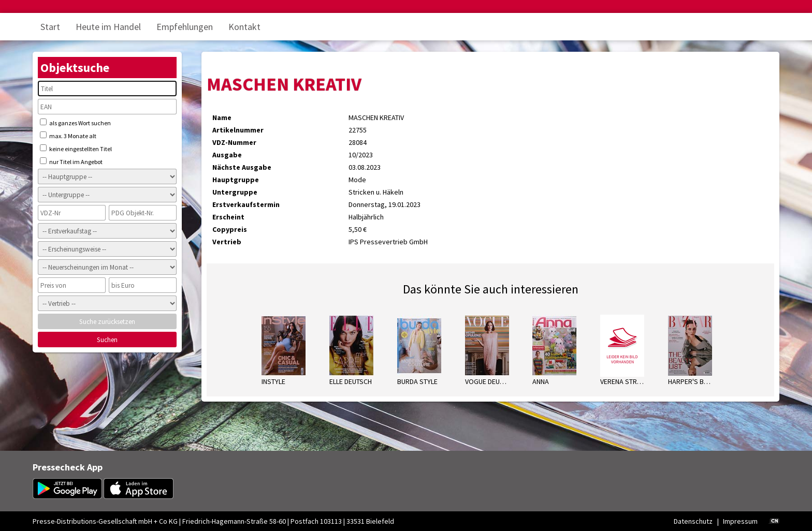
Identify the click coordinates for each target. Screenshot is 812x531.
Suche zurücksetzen (107, 322)
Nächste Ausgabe (242, 167)
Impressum (740, 521)
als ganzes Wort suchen (75, 123)
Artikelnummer (238, 130)
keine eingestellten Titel (76, 149)
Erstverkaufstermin (246, 204)
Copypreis (230, 229)
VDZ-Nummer (234, 142)
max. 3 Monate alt (68, 136)
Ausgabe (227, 155)
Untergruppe (235, 192)
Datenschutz (693, 521)
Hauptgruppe (236, 180)
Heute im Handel (108, 27)
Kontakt (244, 27)
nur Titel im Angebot (71, 161)
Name (222, 117)
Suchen (107, 340)
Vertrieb (227, 242)
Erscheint (228, 217)
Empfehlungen (185, 27)
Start (50, 27)
